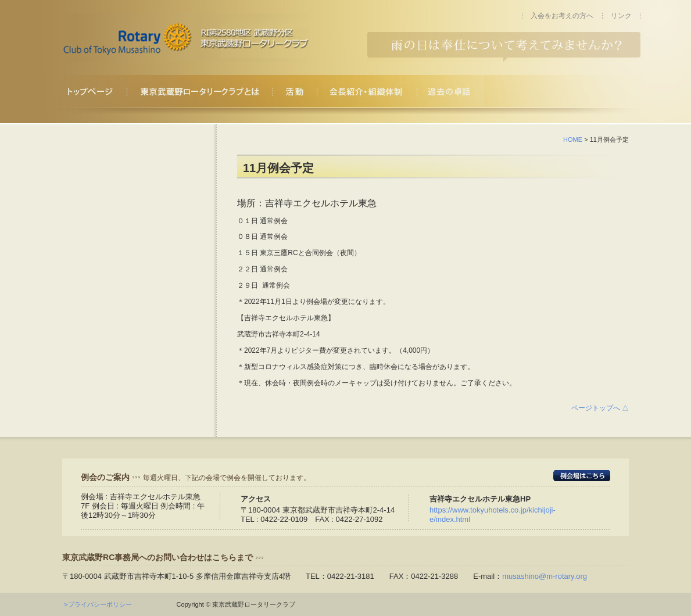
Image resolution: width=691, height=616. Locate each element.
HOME (573, 139)
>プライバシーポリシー (101, 604)
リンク (621, 16)
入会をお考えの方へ (562, 16)
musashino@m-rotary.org (545, 576)
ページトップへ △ (600, 408)
